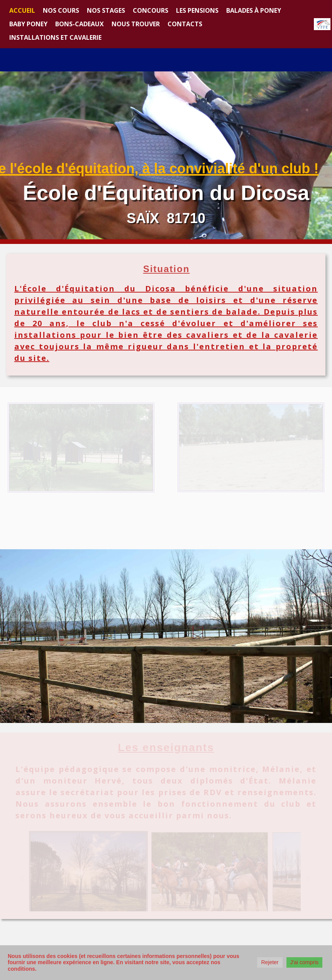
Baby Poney (28, 24)
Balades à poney (254, 10)
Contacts (185, 24)
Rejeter (270, 962)
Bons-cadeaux (80, 24)
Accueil (22, 10)
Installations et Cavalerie (55, 37)
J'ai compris (304, 962)
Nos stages (106, 10)
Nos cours (61, 10)
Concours (151, 10)
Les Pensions (197, 10)
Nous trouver (136, 24)
